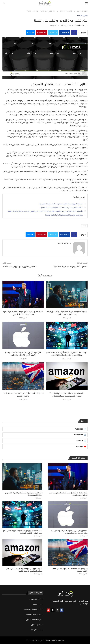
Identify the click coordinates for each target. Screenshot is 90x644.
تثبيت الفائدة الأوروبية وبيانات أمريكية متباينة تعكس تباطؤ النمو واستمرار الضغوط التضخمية (67, 354)
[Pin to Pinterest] (42, 32)
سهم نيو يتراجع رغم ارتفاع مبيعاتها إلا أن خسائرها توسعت (64, 215)
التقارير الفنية (37, 604)
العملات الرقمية (36, 630)
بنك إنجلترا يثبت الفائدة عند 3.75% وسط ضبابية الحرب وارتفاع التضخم (23, 394)
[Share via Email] (30, 32)
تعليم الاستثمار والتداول (34, 620)
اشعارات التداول (36, 625)
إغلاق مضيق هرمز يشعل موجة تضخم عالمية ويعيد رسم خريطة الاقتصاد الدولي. (23, 313)
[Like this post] (73, 32)
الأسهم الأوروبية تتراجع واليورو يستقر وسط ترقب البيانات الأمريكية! (61, 204)
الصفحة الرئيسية (82, 11)
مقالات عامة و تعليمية (34, 614)
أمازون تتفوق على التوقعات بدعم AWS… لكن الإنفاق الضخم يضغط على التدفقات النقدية (24, 570)
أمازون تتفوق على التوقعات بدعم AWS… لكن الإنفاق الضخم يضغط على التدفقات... (67, 394)
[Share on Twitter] (53, 32)
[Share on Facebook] (65, 32)
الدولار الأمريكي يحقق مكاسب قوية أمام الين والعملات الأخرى (62, 207)
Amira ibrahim (79, 25)
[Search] (4, 4)
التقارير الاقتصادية (66, 11)
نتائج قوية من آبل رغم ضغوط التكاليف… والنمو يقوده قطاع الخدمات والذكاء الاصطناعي (69, 532)
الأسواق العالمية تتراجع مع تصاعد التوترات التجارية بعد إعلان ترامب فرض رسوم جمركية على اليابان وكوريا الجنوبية (45, 211)
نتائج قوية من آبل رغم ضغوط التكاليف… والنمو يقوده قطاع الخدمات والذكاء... (23, 354)
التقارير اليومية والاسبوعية (33, 609)
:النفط (84, 226)
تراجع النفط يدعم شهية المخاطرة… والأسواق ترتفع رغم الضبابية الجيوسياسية (67, 313)
